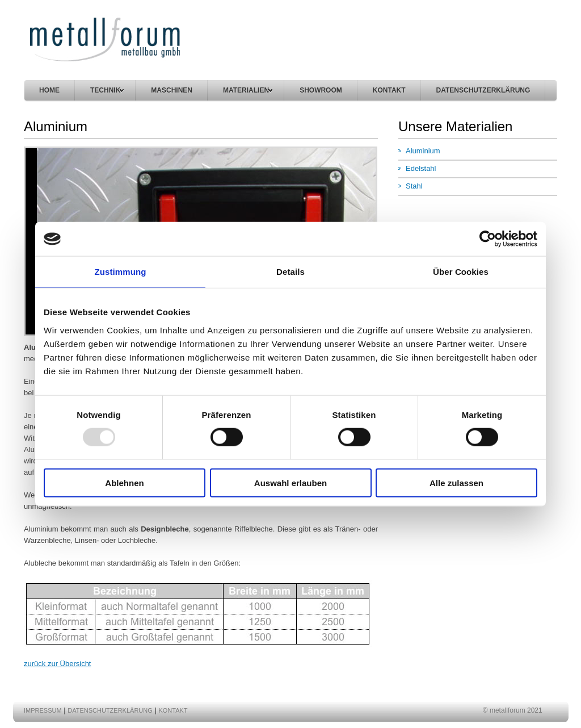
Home (49, 90)
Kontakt (173, 710)
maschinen (172, 90)
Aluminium (423, 151)
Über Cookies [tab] (461, 272)
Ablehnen (124, 482)
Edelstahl (421, 168)
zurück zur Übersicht (57, 664)
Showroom (321, 90)
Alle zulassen (456, 482)
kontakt (389, 90)
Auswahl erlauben (290, 482)
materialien (248, 90)
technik (107, 90)
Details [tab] (290, 272)
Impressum (43, 710)
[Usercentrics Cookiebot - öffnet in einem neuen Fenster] (488, 239)
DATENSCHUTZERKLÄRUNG (483, 90)
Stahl (414, 186)
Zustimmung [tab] (121, 272)
